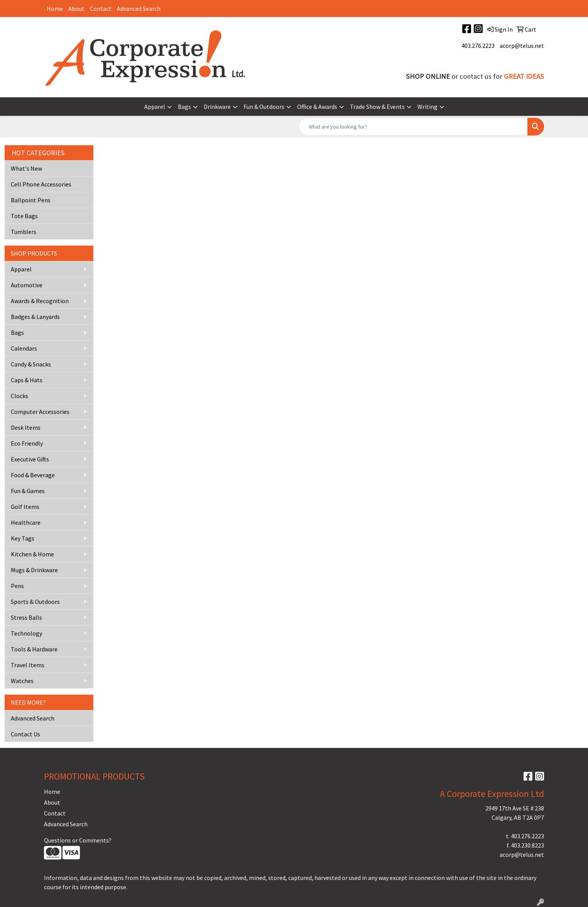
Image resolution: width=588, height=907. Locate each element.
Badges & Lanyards (35, 317)
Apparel (155, 107)
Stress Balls (26, 617)
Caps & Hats (27, 380)
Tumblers (24, 232)
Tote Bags (24, 216)
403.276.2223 (478, 46)
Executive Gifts (30, 459)
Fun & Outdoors (264, 107)
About (76, 8)
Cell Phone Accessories (41, 184)
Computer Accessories (40, 412)
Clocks (19, 396)
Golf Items (25, 507)
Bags (184, 107)
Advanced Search (139, 8)
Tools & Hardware (34, 649)
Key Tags (23, 538)
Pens (17, 586)
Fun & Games (28, 491)
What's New (26, 168)
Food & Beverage (33, 475)
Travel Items (28, 665)
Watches (22, 681)
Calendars (24, 348)
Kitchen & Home (32, 554)
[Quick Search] (413, 127)
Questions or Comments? (78, 840)
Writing (427, 107)
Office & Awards (317, 107)
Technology (26, 633)
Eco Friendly (27, 443)
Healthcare (26, 522)
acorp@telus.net (522, 46)
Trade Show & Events (377, 107)
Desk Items (26, 427)
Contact (101, 8)
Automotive (27, 285)
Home (55, 8)
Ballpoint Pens (31, 200)
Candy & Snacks (31, 364)
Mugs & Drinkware (34, 570)
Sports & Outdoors (35, 602)
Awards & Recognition (40, 301)
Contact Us (25, 734)
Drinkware (217, 107)
